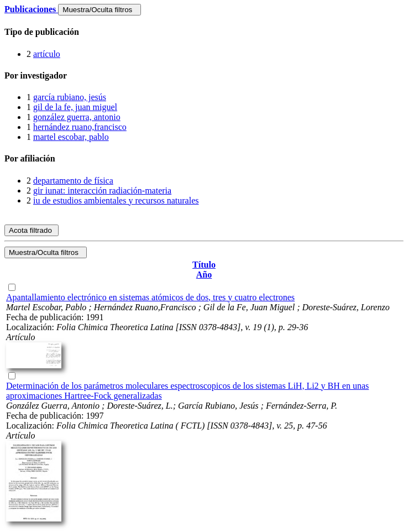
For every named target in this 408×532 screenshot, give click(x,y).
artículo (47, 54)
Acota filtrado (32, 230)
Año (204, 275)
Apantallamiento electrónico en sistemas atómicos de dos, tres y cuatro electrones (150, 297)
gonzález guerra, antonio (77, 117)
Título (204, 265)
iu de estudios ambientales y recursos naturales (116, 200)
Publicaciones (31, 9)
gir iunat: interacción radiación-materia (102, 191)
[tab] (204, 32)
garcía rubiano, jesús (70, 97)
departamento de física (73, 181)
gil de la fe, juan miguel (75, 107)
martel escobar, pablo (71, 137)
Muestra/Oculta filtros (99, 10)
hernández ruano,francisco (80, 127)
